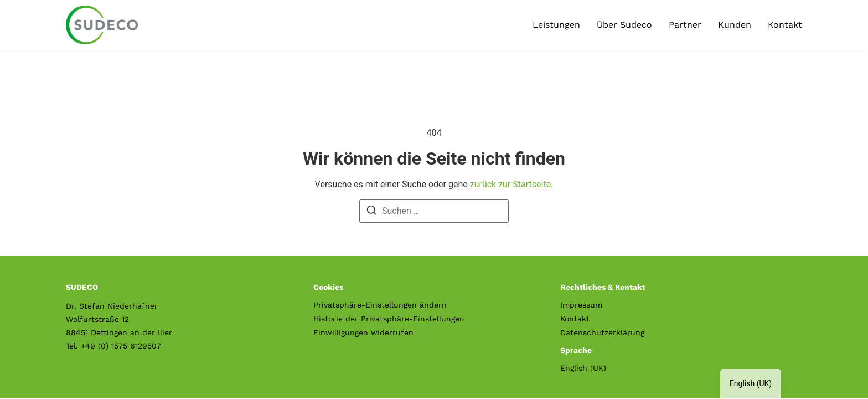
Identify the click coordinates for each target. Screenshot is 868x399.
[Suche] (371, 212)
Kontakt (785, 25)
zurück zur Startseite (510, 184)
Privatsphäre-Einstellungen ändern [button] (380, 305)
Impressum (581, 305)
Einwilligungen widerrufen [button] (363, 332)
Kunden (735, 25)
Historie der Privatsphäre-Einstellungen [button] (389, 319)
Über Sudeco (624, 25)
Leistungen (556, 25)
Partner (685, 25)
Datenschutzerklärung (602, 332)
